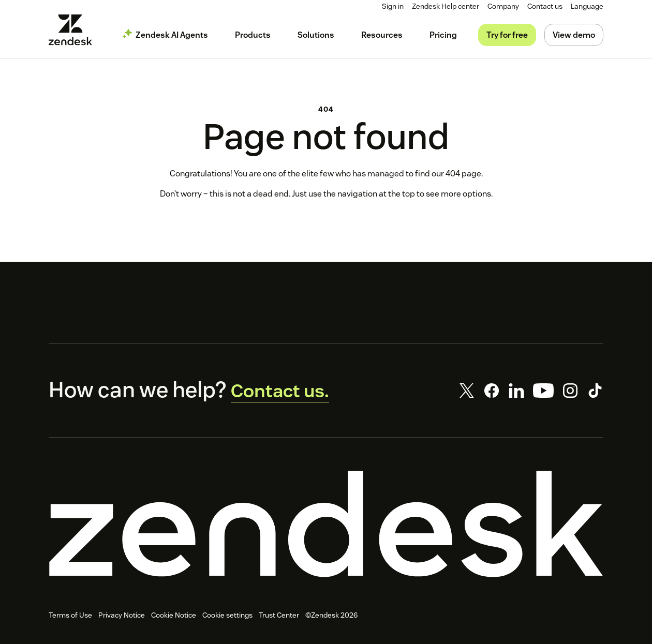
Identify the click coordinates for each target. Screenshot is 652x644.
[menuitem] (505, 6)
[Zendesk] (326, 528)
